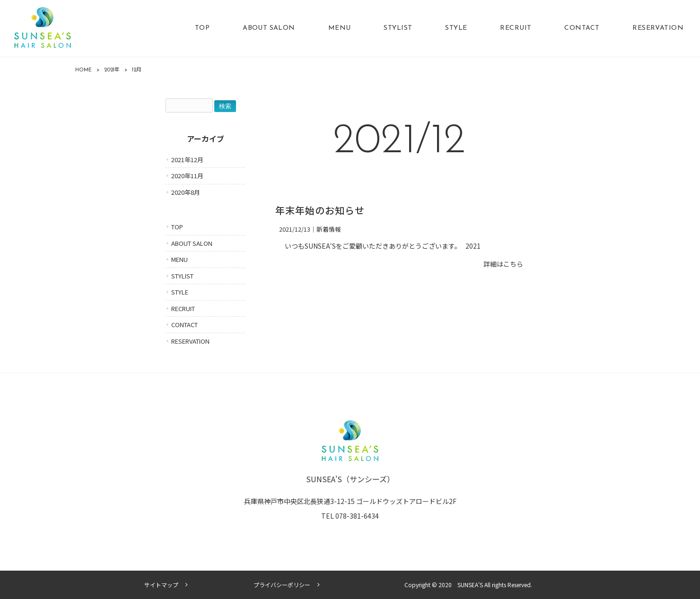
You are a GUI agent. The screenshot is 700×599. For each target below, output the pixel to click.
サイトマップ (161, 585)
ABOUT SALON (192, 243)
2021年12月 (187, 160)
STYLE (180, 292)
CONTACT (184, 325)
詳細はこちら (503, 264)
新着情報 (329, 229)
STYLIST (182, 276)
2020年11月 (187, 176)
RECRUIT (183, 308)
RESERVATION (190, 341)
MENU (179, 259)
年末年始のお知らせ (320, 212)
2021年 (112, 70)
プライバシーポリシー (282, 585)
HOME (83, 70)
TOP (177, 227)
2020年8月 (186, 192)
